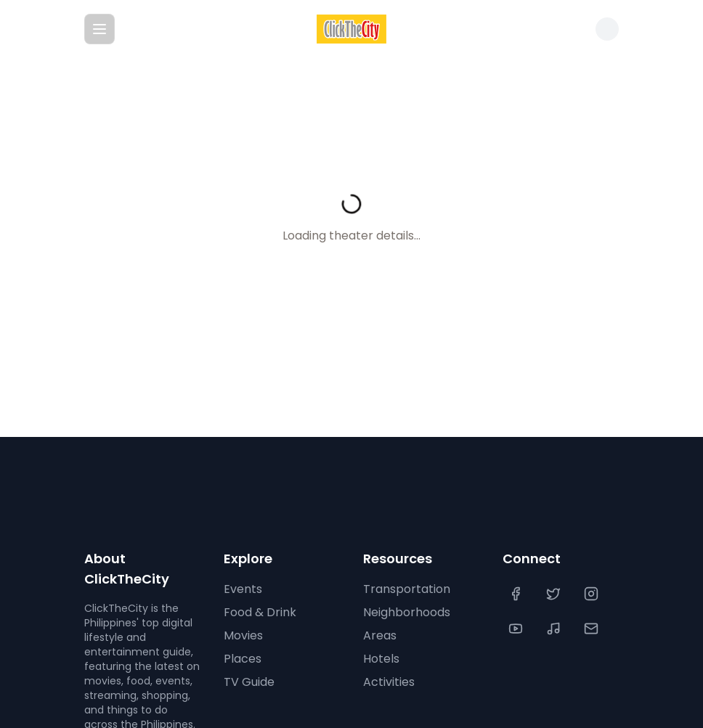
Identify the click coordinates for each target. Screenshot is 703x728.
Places (243, 659)
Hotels (381, 659)
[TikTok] (555, 629)
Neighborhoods (407, 612)
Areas (380, 635)
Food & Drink (260, 612)
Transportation (407, 589)
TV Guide (249, 682)
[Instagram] (593, 594)
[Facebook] (517, 594)
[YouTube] (517, 629)
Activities (389, 682)
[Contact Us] (593, 629)
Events (243, 589)
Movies (243, 635)
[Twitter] (555, 594)
